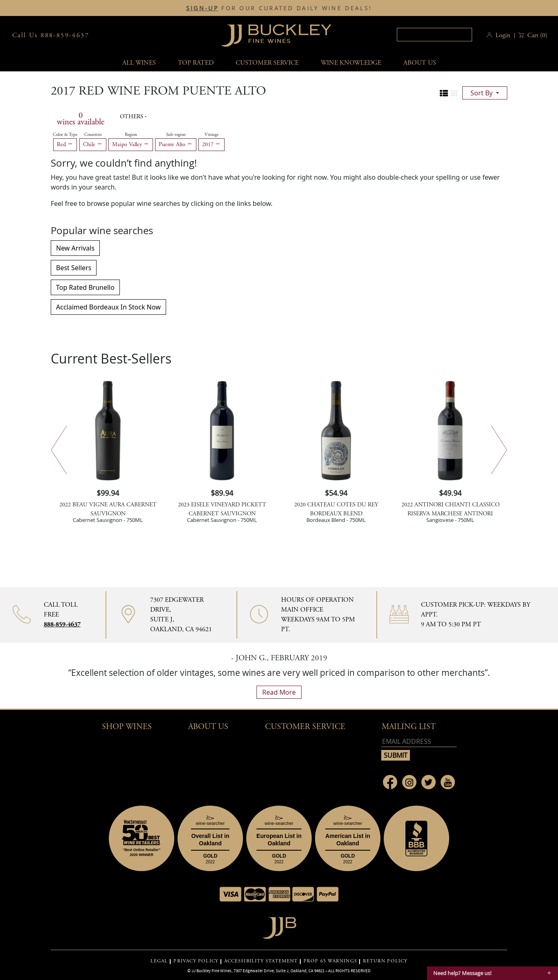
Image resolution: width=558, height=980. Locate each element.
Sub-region (176, 135)
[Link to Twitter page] (429, 782)
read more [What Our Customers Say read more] (279, 692)
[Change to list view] (444, 93)
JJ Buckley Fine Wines (211, 971)
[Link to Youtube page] (448, 782)
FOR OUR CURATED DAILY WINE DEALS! (279, 8)
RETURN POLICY (385, 961)
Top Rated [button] (196, 63)
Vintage (211, 135)
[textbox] (434, 35)
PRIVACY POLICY (196, 961)
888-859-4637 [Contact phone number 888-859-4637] (62, 624)
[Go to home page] (279, 926)
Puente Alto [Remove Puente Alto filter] (176, 145)
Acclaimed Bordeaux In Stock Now (108, 307)
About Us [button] (420, 63)
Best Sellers (74, 268)
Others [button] (132, 117)
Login (503, 35)
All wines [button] (139, 63)
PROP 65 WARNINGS (330, 961)
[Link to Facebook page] (390, 782)
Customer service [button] (267, 63)
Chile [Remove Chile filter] (93, 145)
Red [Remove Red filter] (65, 145)
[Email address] (419, 742)
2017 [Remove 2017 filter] (211, 145)
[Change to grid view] (454, 93)
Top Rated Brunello (85, 287)
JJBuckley (276, 35)
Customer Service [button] (305, 727)
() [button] (537, 35)
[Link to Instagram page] (409, 782)
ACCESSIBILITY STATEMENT (261, 961)
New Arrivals (75, 248)
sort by (482, 93)
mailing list (409, 727)
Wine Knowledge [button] (351, 63)
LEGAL (159, 961)
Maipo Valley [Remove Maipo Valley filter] (131, 145)
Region (131, 135)
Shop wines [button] (127, 727)
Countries (93, 135)
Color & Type (65, 135)
